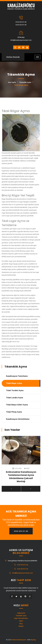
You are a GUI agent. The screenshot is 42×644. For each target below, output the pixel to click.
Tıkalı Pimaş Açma (14, 412)
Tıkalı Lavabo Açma (15, 398)
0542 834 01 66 (21, 22)
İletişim (21, 626)
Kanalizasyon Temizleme (17, 376)
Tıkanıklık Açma (25, 82)
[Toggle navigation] (38, 57)
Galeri (21, 621)
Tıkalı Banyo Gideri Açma (17, 405)
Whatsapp (21, 37)
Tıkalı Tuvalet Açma (15, 390)
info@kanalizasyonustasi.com (21, 40)
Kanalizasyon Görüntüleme (18, 419)
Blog (21, 624)
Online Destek (13, 57)
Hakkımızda (21, 613)
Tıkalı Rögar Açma (14, 383)
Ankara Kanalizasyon (19, 640)
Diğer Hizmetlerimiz (21, 618)
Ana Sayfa (12, 82)
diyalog (33, 640)
